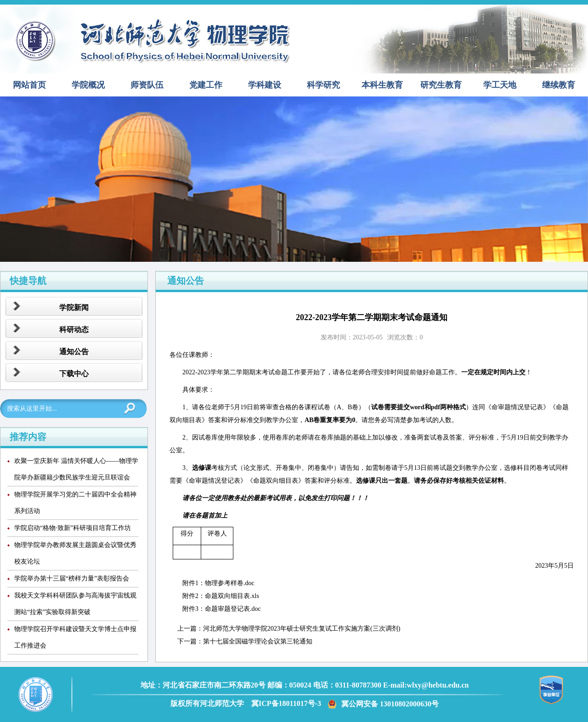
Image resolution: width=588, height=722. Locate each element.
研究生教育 (441, 85)
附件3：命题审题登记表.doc (222, 609)
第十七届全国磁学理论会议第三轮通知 (258, 641)
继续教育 (559, 85)
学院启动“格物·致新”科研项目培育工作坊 (73, 528)
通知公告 (74, 352)
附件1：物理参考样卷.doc (218, 583)
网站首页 (29, 85)
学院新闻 (74, 307)
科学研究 (323, 85)
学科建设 (265, 85)
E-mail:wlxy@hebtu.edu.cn (426, 685)
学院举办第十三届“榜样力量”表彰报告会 (72, 578)
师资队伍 (147, 85)
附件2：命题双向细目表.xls (221, 596)
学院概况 (88, 85)
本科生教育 (382, 85)
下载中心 (74, 374)
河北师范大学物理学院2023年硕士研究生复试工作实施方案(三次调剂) (302, 629)
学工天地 (500, 85)
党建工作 (206, 85)
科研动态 (74, 330)
